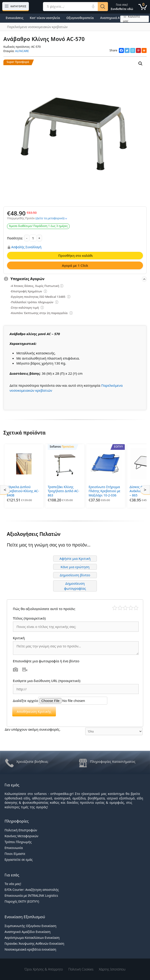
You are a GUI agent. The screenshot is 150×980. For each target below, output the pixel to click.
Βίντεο (25, 668)
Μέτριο (125, 607)
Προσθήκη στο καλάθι (75, 255)
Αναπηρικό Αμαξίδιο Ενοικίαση (27, 930)
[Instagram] (133, 50)
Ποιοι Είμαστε (15, 852)
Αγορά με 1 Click (75, 265)
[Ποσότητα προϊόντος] (33, 238)
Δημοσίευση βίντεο (75, 574)
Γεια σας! (122, 7)
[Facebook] (121, 50)
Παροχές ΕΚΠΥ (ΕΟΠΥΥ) (22, 900)
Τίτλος (29, 617)
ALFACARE (22, 51)
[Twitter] (127, 50)
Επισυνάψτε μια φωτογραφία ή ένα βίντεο (46, 660)
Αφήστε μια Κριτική (75, 557)
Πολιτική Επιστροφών (21, 829)
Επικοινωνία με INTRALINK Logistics (31, 894)
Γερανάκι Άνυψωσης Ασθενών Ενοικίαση (34, 942)
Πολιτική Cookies (81, 968)
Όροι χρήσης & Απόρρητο (44, 968)
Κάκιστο (115, 607)
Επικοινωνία (14, 846)
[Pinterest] (138, 50)
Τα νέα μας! (13, 883)
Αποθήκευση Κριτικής (34, 710)
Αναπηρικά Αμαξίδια (116, 18)
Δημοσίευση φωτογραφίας (75, 585)
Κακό (120, 607)
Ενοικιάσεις (15, 18)
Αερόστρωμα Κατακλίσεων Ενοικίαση (32, 936)
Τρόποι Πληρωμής (18, 841)
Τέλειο (136, 607)
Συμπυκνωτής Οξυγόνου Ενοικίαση (30, 924)
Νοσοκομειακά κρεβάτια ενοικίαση (30, 948)
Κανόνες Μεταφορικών (21, 835)
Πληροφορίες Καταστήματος (113, 760)
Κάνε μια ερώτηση (75, 565)
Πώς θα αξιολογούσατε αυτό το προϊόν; (44, 608)
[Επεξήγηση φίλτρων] (62, 286)
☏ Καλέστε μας (131, 19)
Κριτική (19, 637)
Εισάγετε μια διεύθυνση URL (47, 679)
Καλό (131, 607)
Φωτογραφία (16, 668)
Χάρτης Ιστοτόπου (112, 968)
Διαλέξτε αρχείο (26, 699)
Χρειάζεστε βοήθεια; (32, 760)
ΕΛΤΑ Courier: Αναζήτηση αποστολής (32, 888)
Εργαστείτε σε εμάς (19, 858)
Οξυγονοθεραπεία (80, 18)
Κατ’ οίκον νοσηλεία (45, 18)
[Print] (144, 50)
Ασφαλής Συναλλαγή (26, 247)
